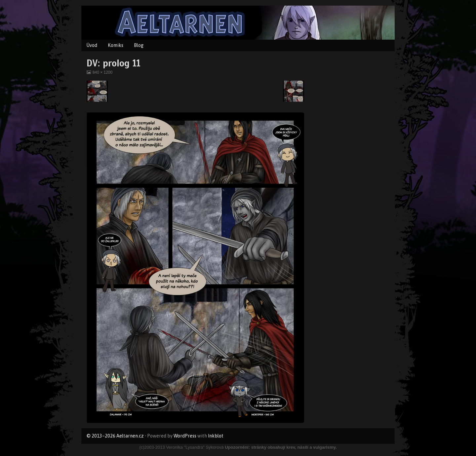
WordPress (185, 436)
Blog (139, 45)
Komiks (116, 45)
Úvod (92, 45)
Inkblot (216, 436)
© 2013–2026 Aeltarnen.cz (115, 436)
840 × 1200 (102, 72)
